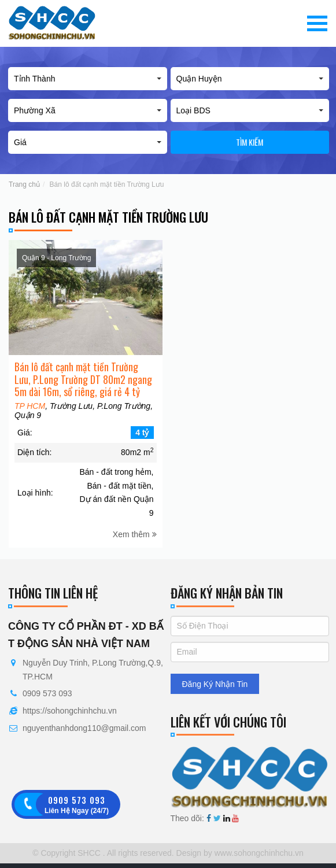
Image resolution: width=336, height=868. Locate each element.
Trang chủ (24, 184)
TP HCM (30, 415)
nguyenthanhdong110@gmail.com (84, 728)
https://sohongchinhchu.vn (70, 711)
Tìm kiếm (250, 142)
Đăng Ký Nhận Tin (215, 684)
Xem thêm (135, 543)
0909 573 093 (47, 693)
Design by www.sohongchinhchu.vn (239, 853)
